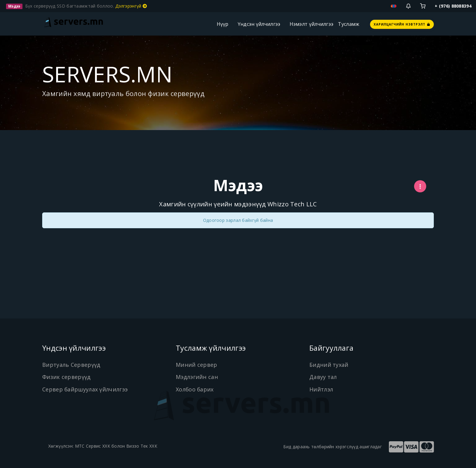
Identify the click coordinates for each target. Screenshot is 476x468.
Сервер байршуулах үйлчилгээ (85, 389)
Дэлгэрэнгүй (131, 6)
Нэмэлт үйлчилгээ (312, 24)
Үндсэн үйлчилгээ (259, 24)
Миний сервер (197, 365)
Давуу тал (323, 377)
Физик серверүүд (66, 377)
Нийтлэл (321, 389)
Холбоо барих (195, 389)
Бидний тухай (329, 365)
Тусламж (348, 24)
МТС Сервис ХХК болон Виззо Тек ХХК (116, 446)
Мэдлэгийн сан (197, 377)
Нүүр (223, 24)
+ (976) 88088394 (453, 6)
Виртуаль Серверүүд (71, 365)
